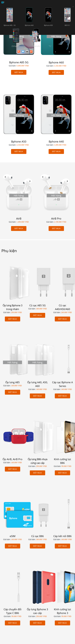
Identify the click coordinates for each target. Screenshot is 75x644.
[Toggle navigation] (4, 2)
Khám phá (36, 46)
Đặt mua (19, 72)
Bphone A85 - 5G (10, 25)
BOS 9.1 (67, 25)
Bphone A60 (29, 25)
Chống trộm (16, 46)
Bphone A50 (48, 25)
